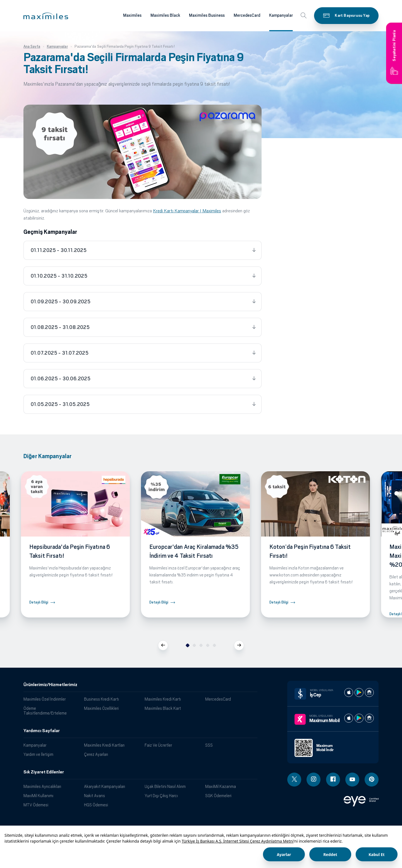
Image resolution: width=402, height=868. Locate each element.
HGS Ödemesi (96, 805)
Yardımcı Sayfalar (42, 731)
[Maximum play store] (359, 718)
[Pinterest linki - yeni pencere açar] (372, 780)
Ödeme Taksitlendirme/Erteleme (45, 711)
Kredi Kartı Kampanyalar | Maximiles (187, 211)
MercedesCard (218, 699)
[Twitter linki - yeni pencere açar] (294, 780)
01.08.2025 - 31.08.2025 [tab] (60, 327)
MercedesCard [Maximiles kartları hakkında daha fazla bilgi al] (247, 15)
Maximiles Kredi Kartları (104, 745)
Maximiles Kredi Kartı (163, 699)
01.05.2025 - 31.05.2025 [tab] (60, 404)
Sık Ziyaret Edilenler (44, 772)
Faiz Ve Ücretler (158, 745)
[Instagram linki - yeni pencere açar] (314, 780)
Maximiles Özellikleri (101, 708)
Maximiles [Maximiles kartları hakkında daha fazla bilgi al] (132, 15)
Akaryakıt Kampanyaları (105, 786)
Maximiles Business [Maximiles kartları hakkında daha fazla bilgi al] (207, 15)
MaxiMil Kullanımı (38, 796)
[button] (46, 16)
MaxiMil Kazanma (221, 786)
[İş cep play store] (359, 693)
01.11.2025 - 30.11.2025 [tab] (59, 250)
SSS (209, 745)
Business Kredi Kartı (101, 699)
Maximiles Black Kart (163, 708)
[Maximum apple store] (349, 718)
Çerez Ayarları (96, 754)
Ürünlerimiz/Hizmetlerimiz (50, 685)
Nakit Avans (94, 796)
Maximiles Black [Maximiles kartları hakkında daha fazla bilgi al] (165, 15)
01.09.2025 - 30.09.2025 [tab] (61, 302)
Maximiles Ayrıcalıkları (42, 786)
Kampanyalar (35, 745)
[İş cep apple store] (349, 693)
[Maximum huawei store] (369, 718)
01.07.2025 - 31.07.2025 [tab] (60, 353)
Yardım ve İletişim (38, 754)
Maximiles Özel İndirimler (45, 699)
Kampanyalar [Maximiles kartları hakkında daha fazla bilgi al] (281, 15)
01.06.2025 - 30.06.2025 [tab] (61, 379)
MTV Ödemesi (36, 805)
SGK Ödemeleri (218, 796)
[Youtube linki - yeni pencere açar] (352, 780)
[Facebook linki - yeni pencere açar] (333, 780)
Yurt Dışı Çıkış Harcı (161, 796)
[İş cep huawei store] (369, 693)
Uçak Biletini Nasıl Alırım (165, 786)
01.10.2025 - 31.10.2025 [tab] (59, 276)
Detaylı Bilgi (39, 602)
